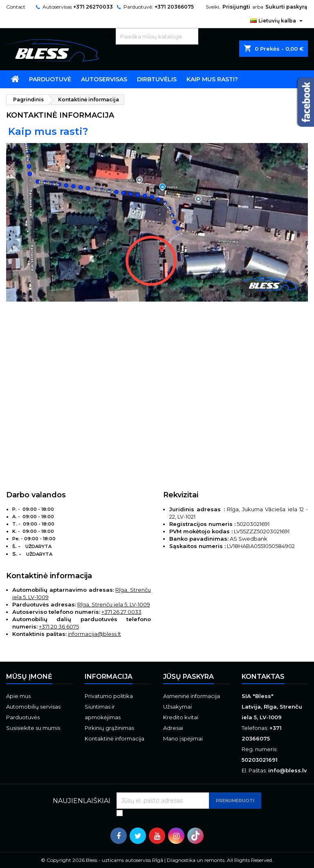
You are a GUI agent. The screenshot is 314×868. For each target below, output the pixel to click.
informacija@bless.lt (94, 634)
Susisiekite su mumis (33, 728)
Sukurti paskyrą (286, 7)
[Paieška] (157, 36)
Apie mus (18, 696)
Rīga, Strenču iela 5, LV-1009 (114, 604)
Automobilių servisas (33, 707)
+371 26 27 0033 (121, 612)
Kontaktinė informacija (114, 738)
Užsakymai (177, 707)
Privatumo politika (109, 696)
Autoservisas (104, 79)
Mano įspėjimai (183, 738)
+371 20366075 (174, 7)
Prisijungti (236, 7)
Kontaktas (263, 677)
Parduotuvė (50, 79)
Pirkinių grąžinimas (109, 728)
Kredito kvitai (181, 717)
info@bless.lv (288, 770)
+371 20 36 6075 (59, 626)
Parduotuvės (23, 717)
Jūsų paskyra (188, 677)
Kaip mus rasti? (212, 79)
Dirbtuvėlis (157, 79)
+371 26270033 (93, 7)
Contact (16, 7)
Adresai (173, 728)
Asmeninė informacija (192, 696)
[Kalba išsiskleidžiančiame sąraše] (277, 21)
